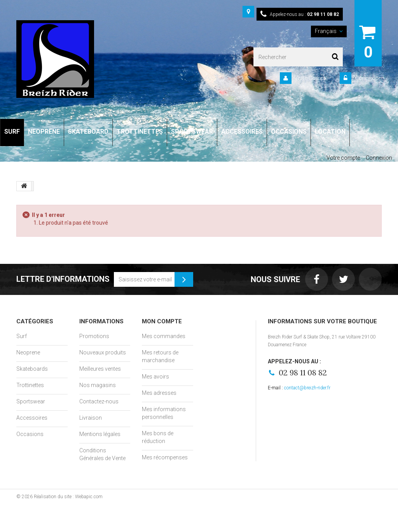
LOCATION (330, 132)
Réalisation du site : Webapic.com (68, 497)
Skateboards (32, 369)
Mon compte (162, 321)
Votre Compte (311, 78)
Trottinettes (30, 385)
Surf (22, 336)
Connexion (368, 78)
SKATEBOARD (88, 132)
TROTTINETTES (140, 132)
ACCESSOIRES (242, 132)
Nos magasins (98, 385)
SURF (12, 132)
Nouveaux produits (103, 352)
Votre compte (343, 158)
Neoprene (28, 352)
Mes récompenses (165, 457)
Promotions (94, 336)
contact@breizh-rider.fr (307, 388)
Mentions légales (100, 434)
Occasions (30, 434)
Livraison (91, 418)
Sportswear (31, 401)
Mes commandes (164, 336)
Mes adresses (159, 393)
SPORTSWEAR (192, 132)
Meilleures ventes (100, 369)
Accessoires (32, 418)
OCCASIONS (289, 132)
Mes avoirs (155, 377)
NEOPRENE (44, 132)
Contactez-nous (99, 401)
